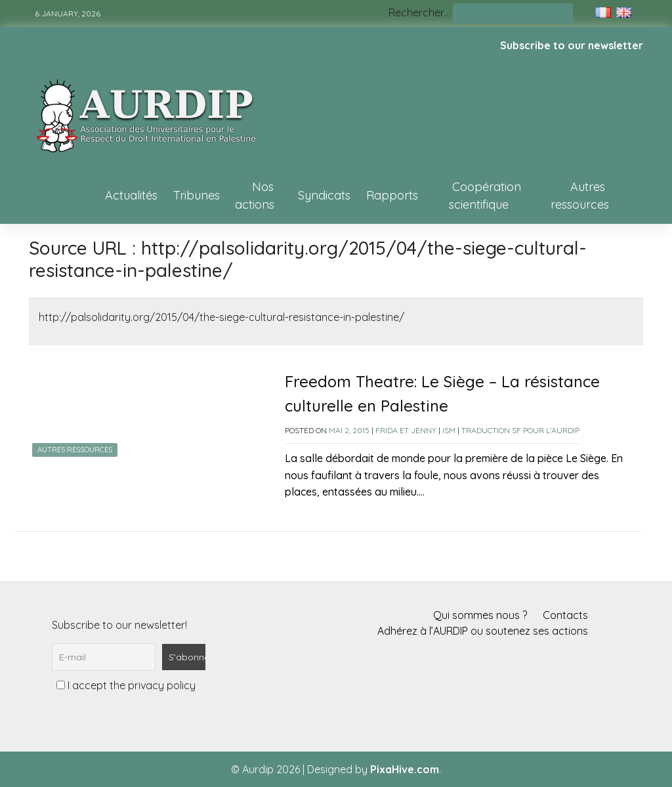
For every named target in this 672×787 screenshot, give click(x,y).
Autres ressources (580, 196)
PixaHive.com (405, 769)
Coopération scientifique (485, 196)
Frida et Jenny (406, 430)
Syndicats (324, 195)
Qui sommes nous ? (480, 615)
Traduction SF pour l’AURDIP (520, 430)
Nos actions (255, 196)
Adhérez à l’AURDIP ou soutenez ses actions (483, 631)
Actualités (131, 195)
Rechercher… (419, 12)
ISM (449, 430)
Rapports (392, 195)
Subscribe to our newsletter (572, 45)
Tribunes (197, 195)
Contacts (565, 615)
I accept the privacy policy (126, 685)
